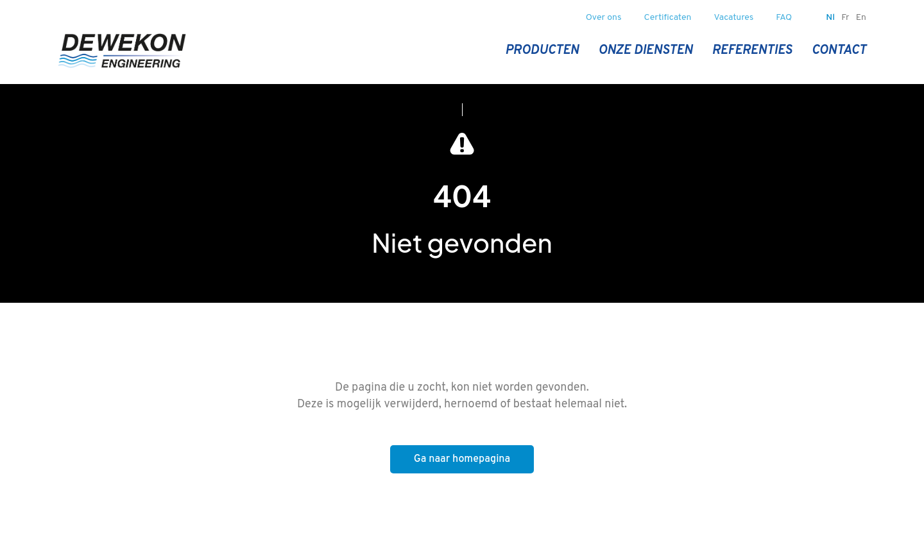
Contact (839, 51)
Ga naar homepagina (462, 459)
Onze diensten (645, 51)
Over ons (604, 18)
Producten (542, 51)
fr (845, 18)
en (861, 18)
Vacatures (734, 18)
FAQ (784, 18)
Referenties (752, 51)
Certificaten (668, 18)
